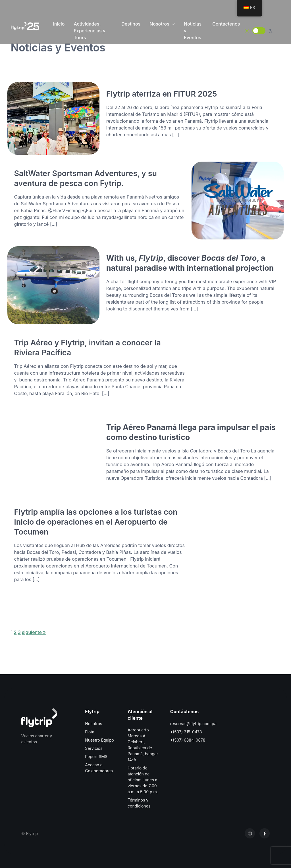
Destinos (131, 24)
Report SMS (96, 757)
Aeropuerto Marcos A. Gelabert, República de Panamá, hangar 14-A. (143, 745)
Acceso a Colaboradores (99, 768)
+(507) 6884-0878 (188, 740)
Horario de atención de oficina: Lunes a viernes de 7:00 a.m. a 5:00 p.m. (143, 780)
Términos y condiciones (139, 803)
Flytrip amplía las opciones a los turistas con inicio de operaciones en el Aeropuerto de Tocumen (96, 522)
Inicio (59, 24)
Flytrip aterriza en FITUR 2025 (162, 94)
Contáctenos (226, 24)
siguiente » (34, 632)
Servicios (94, 748)
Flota (90, 732)
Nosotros (159, 24)
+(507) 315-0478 (186, 732)
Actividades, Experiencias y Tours (90, 31)
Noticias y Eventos (193, 31)
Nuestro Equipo (99, 740)
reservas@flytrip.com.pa (193, 724)
